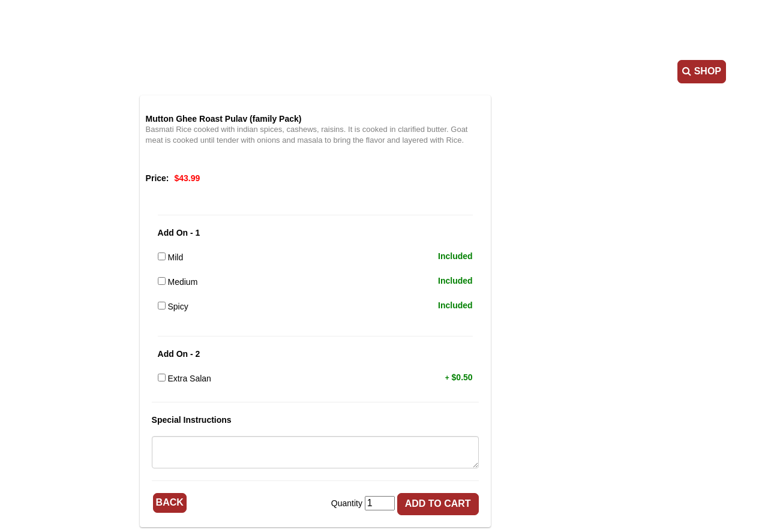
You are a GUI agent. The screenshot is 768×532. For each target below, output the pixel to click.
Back (239, 501)
